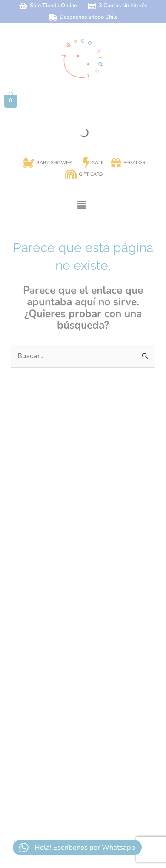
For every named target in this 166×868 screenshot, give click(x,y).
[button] (81, 205)
